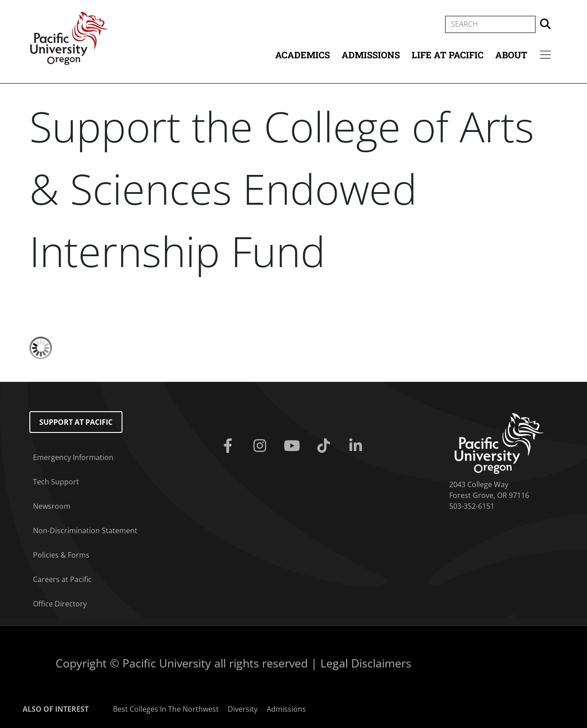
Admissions (371, 55)
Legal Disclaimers (366, 663)
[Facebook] (229, 446)
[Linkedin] (358, 446)
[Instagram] (261, 446)
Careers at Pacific (62, 579)
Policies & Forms (61, 555)
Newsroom (52, 506)
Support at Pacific (76, 422)
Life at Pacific (448, 55)
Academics (303, 55)
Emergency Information (73, 457)
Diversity (243, 709)
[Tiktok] (326, 446)
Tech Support (56, 482)
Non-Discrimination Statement (85, 531)
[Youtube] (293, 446)
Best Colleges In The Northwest (166, 709)
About (511, 55)
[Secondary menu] (545, 55)
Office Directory (60, 604)
